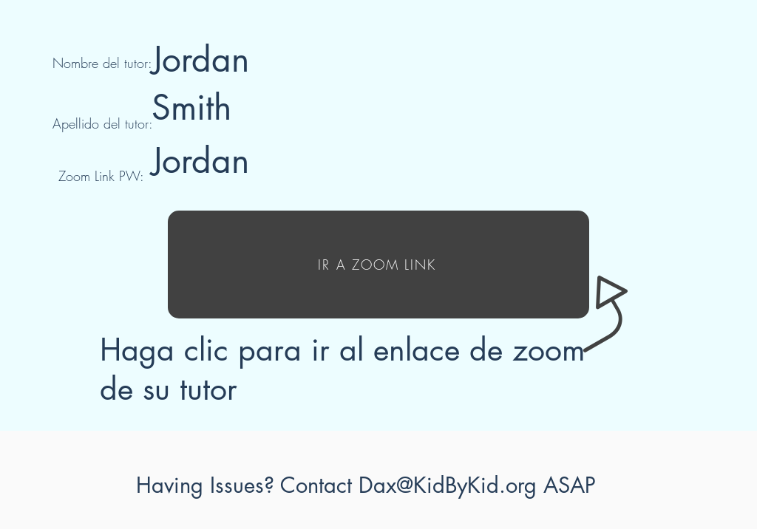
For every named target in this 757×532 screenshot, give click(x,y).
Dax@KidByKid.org (448, 485)
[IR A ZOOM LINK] (378, 265)
